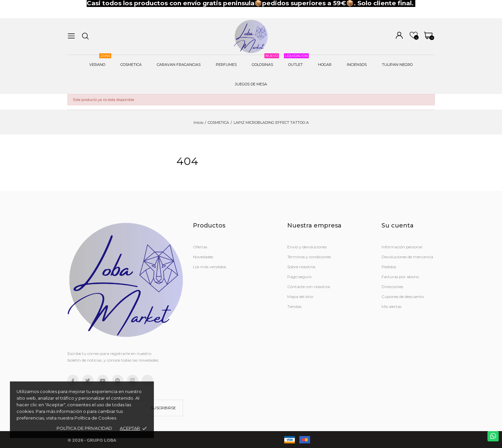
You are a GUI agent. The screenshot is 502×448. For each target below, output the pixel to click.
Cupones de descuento (403, 297)
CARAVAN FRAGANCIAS (179, 65)
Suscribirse (163, 408)
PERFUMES (226, 65)
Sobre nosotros (301, 267)
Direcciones (392, 287)
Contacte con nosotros (309, 287)
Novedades (203, 257)
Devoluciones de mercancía (407, 257)
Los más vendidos (209, 267)
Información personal (402, 247)
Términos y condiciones (309, 257)
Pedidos (389, 267)
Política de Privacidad (84, 428)
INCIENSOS (357, 65)
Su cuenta (398, 225)
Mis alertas (391, 306)
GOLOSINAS (265, 61)
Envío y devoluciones (307, 247)
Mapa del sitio (300, 297)
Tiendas (294, 306)
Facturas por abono (400, 277)
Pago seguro (299, 277)
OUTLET (296, 61)
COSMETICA (131, 65)
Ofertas (200, 247)
